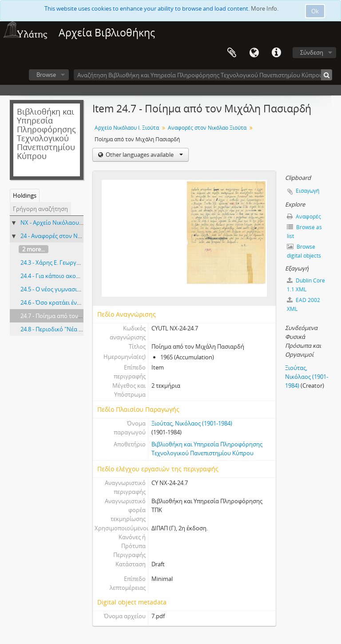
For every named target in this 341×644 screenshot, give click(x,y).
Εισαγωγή (307, 191)
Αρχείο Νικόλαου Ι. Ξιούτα (127, 128)
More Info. (265, 8)
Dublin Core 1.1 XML (306, 285)
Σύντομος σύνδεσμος (276, 53)
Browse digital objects (304, 251)
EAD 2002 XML (303, 304)
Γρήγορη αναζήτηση (40, 209)
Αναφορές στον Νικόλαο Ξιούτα (207, 128)
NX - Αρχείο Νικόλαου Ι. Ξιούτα (62, 223)
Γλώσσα (254, 53)
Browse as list (304, 232)
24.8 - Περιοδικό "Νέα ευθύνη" (61, 329)
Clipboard (232, 53)
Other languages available (144, 155)
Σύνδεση (312, 52)
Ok (315, 11)
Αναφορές (304, 217)
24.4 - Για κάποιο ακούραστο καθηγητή (72, 276)
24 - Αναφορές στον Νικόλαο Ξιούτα (68, 236)
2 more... (34, 249)
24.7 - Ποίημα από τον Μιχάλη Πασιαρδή (74, 316)
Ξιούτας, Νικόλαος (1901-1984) (192, 423)
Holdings (25, 195)
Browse (46, 75)
